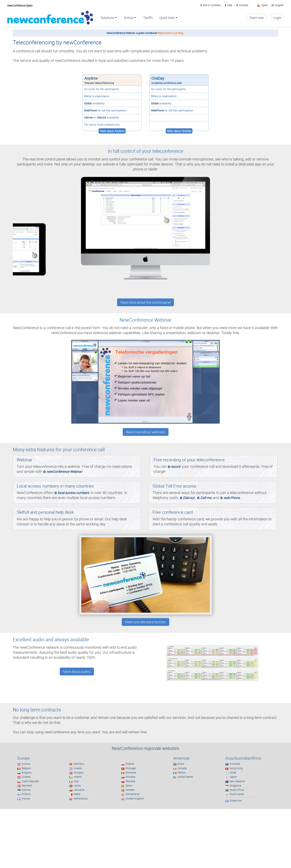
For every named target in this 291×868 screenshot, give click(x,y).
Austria (26, 764)
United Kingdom (135, 798)
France (26, 798)
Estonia (26, 790)
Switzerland (132, 794)
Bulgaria (27, 772)
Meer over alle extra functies (145, 622)
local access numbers (73, 493)
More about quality (77, 672)
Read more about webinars (146, 432)
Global (88, 103)
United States (185, 777)
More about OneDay (179, 131)
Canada (182, 768)
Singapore (235, 785)
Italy (76, 781)
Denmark (27, 785)
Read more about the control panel (145, 302)
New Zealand (237, 781)
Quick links (167, 18)
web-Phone (232, 498)
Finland (26, 794)
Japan (233, 777)
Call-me (88, 117)
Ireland (78, 777)
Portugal (131, 768)
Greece (78, 768)
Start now (257, 18)
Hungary (79, 772)
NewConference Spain (20, 5)
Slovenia (130, 781)
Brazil (181, 764)
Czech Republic (30, 781)
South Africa (237, 790)
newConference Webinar (64, 472)
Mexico (182, 772)
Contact (244, 5)
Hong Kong (236, 768)
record (176, 466)
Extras (129, 18)
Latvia (77, 785)
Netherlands (81, 798)
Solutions (107, 18)
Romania (131, 772)
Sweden (130, 790)
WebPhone (90, 110)
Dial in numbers (212, 5)
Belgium (26, 768)
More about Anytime (112, 131)
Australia (235, 764)
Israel (233, 772)
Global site (236, 800)
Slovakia (130, 777)
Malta (77, 794)
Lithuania (79, 790)
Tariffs (148, 18)
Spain (129, 785)
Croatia (26, 777)
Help (230, 5)
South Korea (237, 794)
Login (277, 18)
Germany (79, 764)
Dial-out (102, 117)
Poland (130, 764)
